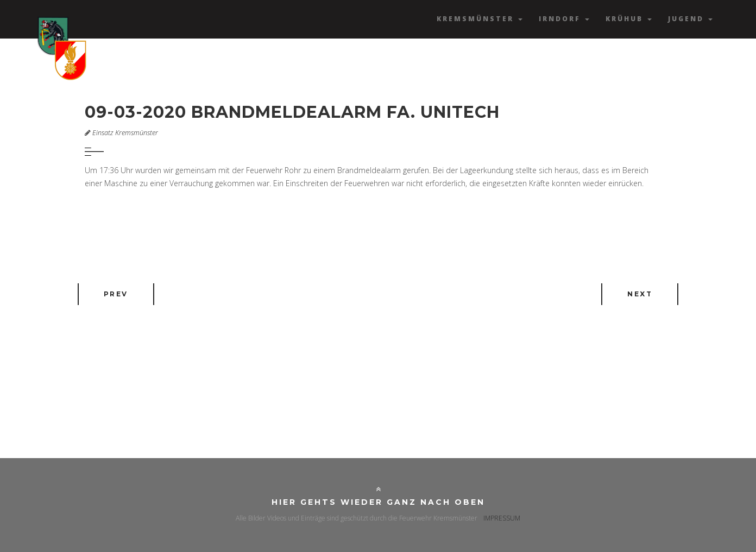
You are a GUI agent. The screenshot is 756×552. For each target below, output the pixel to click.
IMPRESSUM (502, 518)
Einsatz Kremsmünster (125, 133)
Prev (116, 294)
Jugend (690, 19)
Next (640, 294)
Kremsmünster (480, 19)
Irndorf (564, 19)
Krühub (629, 19)
